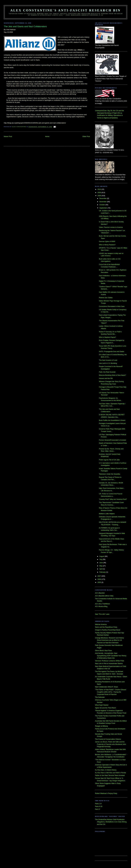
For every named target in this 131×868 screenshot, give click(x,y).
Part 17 (98, 809)
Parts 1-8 (98, 804)
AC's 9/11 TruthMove (102, 604)
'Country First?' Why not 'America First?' (113, 499)
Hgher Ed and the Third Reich (105, 708)
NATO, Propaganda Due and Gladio (112, 352)
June (101, 563)
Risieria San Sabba (106, 298)
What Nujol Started (102, 705)
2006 (99, 579)
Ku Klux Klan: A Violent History (106, 770)
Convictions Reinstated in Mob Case (112, 306)
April (101, 569)
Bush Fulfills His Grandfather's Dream (112, 420)
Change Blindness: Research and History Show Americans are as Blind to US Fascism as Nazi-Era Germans (110, 640)
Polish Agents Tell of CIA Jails (109, 460)
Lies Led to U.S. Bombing (108, 363)
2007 (99, 576)
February (103, 572)
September (103, 208)
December (103, 198)
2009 (99, 193)
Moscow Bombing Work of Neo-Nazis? (113, 375)
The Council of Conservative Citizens (108, 739)
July (101, 559)
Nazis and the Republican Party (106, 627)
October (102, 205)
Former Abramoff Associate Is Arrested (113, 440)
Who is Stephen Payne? (107, 337)
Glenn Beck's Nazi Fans (103, 651)
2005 (99, 582)
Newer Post (8, 137)
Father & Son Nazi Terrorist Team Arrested (110, 775)
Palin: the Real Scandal (107, 372)
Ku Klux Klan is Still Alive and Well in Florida (110, 773)
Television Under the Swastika (110, 474)
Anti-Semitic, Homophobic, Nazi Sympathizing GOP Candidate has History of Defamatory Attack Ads (111, 656)
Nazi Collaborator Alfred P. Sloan (107, 687)
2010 (99, 189)
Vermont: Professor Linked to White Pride (110, 661)
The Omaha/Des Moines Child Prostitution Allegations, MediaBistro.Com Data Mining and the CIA (111, 822)
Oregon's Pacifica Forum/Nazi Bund (108, 630)
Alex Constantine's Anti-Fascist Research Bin (65, 10)
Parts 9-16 (99, 806)
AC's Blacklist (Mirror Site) (104, 596)
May (101, 566)
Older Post (86, 137)
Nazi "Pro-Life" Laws (102, 614)
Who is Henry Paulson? (107, 245)
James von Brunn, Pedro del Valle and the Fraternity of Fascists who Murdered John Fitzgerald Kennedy (111, 744)
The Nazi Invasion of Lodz (108, 360)
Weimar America (101, 624)
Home (47, 137)
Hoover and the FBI (106, 378)
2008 (99, 196)
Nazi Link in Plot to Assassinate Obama (109, 664)
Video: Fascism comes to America (111, 227)
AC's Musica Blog (101, 606)
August (102, 556)
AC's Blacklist (100, 593)
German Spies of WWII (107, 242)
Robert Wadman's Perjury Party (106, 793)
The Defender (100, 697)
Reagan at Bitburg (101, 726)
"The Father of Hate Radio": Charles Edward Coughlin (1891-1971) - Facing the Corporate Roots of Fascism (111, 692)
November (103, 202)
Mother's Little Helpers (107, 514)
